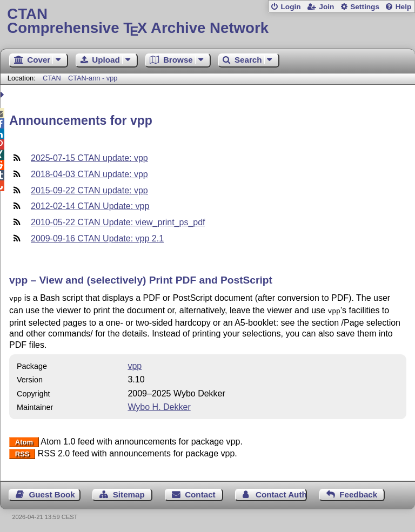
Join (326, 7)
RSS (22, 452)
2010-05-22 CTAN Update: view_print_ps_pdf (118, 222)
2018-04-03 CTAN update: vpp (89, 174)
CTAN (52, 78)
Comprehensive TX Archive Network (207, 21)
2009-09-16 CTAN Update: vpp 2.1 (97, 238)
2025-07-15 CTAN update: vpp (89, 158)
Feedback (358, 492)
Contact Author (281, 492)
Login (290, 7)
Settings (365, 7)
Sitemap (129, 492)
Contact (200, 492)
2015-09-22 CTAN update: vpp (89, 190)
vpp (135, 364)
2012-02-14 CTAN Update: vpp (90, 206)
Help (404, 7)
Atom (24, 440)
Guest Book (52, 492)
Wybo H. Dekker (159, 405)
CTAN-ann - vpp (93, 78)
